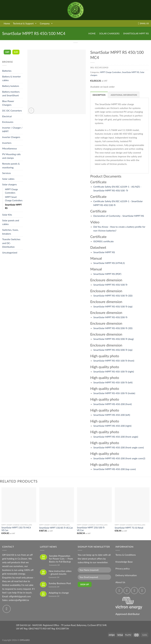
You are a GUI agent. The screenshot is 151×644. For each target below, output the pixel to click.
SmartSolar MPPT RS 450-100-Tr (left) (113, 382)
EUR (16, 52)
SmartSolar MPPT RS (136, 33)
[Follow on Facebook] (119, 591)
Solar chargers (109, 33)
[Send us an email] (7, 609)
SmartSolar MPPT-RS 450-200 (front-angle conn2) (119, 458)
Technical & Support (25, 23)
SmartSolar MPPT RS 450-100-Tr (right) (114, 371)
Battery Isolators (11, 86)
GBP (7, 52)
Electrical (7, 116)
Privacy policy (123, 568)
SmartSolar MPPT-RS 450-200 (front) (113, 404)
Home (7, 23)
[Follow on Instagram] (127, 591)
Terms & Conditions (126, 555)
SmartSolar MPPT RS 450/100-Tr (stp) (113, 306)
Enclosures (8, 122)
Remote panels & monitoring (11, 165)
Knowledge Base (124, 562)
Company (46, 23)
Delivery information (126, 575)
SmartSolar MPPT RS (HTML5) (109, 263)
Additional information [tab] (124, 95)
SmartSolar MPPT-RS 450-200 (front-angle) (116, 437)
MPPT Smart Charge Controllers (14, 199)
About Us (120, 582)
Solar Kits (7, 215)
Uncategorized (10, 252)
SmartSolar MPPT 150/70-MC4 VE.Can (16, 529)
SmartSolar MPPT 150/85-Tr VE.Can (56, 528)
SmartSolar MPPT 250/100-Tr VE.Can (91, 529)
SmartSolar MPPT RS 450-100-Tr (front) (114, 361)
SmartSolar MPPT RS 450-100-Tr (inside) (114, 393)
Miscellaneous (10, 148)
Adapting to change (59, 593)
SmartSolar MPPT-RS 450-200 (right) (112, 426)
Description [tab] (99, 95)
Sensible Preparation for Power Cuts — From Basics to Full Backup (61, 559)
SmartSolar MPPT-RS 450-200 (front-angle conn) (119, 447)
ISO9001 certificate (104, 241)
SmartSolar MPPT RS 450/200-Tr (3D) (113, 328)
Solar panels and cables (11, 222)
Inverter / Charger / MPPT (12, 130)
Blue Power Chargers (8, 103)
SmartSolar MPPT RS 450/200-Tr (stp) (113, 350)
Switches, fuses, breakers (10, 232)
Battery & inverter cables (11, 78)
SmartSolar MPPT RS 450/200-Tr (110, 317)
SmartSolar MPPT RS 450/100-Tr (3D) (113, 296)
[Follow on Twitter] (134, 591)
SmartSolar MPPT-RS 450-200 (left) (112, 415)
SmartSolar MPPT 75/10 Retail (129, 528)
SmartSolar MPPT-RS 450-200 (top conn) (115, 469)
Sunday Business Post (60, 583)
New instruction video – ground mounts (60, 572)
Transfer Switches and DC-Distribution (11, 243)
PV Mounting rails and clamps (11, 156)
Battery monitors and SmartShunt (11, 94)
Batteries (7, 71)
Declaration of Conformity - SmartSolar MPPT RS (119, 216)
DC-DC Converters (12, 111)
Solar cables (8, 179)
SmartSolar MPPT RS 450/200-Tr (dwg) (113, 339)
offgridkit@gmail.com (20, 596)
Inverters (7, 143)
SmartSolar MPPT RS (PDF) (107, 274)
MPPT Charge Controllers (11, 191)
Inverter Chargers (11, 137)
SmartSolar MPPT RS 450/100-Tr (110, 285)
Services (6, 173)
